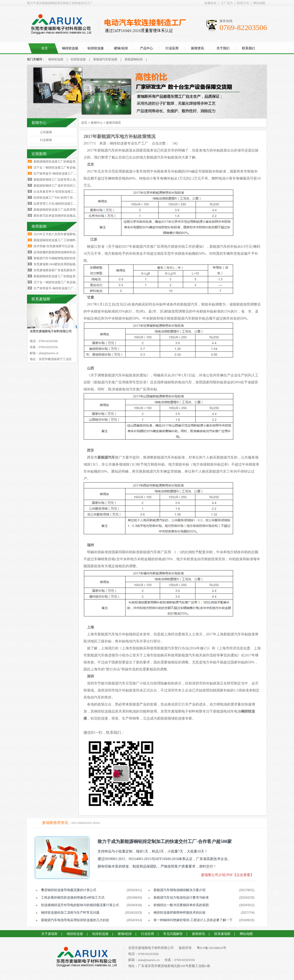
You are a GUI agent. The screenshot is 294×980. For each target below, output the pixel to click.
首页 (44, 48)
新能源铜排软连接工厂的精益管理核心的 (60, 276)
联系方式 (243, 3)
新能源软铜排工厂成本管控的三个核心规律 (62, 186)
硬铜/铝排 (121, 48)
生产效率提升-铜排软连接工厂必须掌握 (59, 288)
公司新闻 (46, 132)
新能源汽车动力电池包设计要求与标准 (181, 897)
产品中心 (146, 48)
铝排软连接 (96, 48)
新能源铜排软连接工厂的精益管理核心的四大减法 (66, 162)
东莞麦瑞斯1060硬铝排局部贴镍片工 (57, 264)
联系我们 (248, 48)
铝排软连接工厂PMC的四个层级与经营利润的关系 (67, 198)
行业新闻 (46, 140)
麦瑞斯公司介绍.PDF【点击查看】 (227, 875)
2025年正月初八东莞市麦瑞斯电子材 (57, 234)
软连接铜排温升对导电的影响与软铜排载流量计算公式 (80, 905)
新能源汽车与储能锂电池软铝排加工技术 (60, 258)
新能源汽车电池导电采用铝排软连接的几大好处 (75, 920)
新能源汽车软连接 (105, 59)
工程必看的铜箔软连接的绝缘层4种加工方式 (73, 897)
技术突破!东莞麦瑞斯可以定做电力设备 (59, 246)
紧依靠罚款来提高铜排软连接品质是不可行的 (63, 216)
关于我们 (223, 48)
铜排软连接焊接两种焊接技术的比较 (179, 913)
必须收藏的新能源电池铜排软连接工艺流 (60, 252)
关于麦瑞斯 (49, 934)
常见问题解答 (173, 934)
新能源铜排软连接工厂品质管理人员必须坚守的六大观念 (71, 210)
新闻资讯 (197, 48)
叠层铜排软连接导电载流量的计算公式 (69, 890)
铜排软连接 (70, 48)
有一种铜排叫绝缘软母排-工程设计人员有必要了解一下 (193, 920)
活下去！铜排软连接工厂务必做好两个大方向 (63, 168)
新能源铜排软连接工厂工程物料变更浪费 (60, 240)
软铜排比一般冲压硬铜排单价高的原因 (181, 905)
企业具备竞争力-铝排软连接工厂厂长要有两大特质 (67, 192)
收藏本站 (210, 3)
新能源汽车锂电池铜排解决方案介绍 (179, 890)
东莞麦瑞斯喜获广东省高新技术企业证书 (60, 270)
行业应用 (172, 48)
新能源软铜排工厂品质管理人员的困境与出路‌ (63, 180)
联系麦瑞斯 (222, 934)
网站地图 (259, 3)
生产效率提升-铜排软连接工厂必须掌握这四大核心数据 (70, 174)
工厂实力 (227, 3)
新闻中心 (97, 123)
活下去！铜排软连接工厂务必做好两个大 (60, 282)
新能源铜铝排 (134, 59)
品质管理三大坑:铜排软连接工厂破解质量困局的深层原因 (71, 204)
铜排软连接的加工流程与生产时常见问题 (70, 913)
